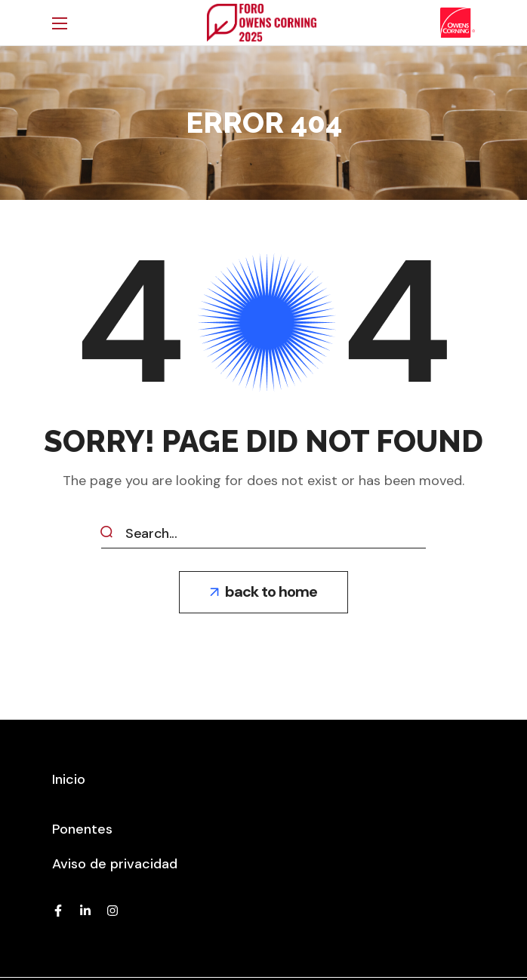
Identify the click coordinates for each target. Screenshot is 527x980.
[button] (263, 592)
